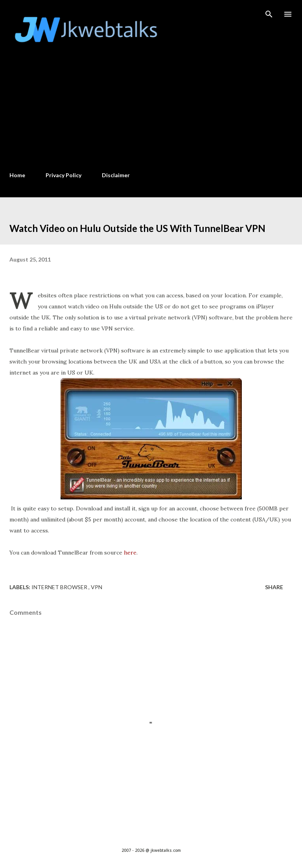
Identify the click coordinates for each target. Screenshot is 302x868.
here (130, 553)
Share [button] (274, 587)
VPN (97, 587)
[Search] (269, 14)
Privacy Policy (64, 175)
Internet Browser (60, 587)
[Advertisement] (151, 107)
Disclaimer (116, 175)
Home (17, 175)
